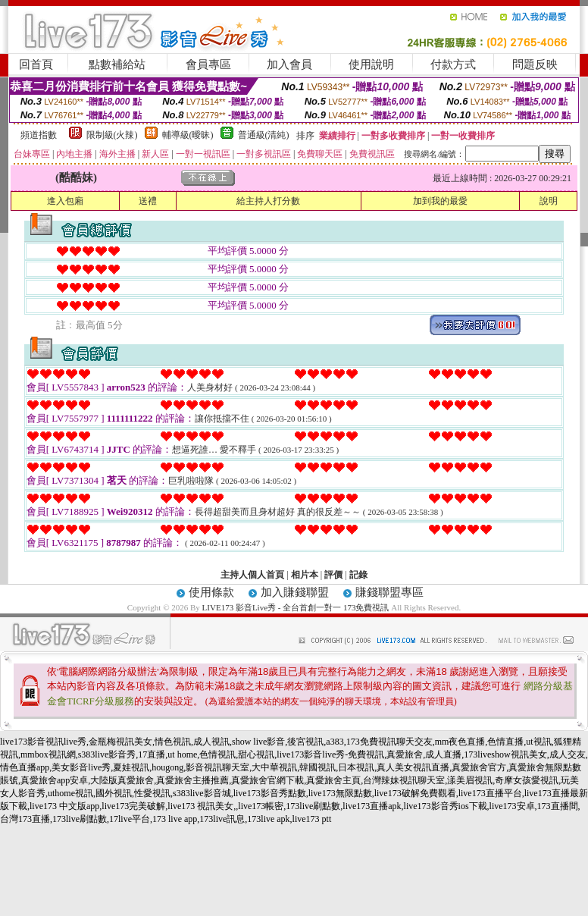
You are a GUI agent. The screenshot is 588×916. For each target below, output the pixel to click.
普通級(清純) (264, 135)
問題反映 (535, 64)
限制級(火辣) (112, 135)
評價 (333, 575)
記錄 (358, 575)
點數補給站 (117, 64)
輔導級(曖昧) (188, 135)
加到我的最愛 (440, 201)
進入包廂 (65, 201)
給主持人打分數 (268, 201)
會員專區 (208, 64)
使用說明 (371, 64)
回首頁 (36, 64)
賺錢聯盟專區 (389, 592)
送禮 (148, 201)
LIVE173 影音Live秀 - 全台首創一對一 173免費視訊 (296, 607)
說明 (549, 201)
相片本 (305, 575)
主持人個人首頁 (252, 575)
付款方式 (453, 64)
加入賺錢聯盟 (295, 592)
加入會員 (289, 64)
